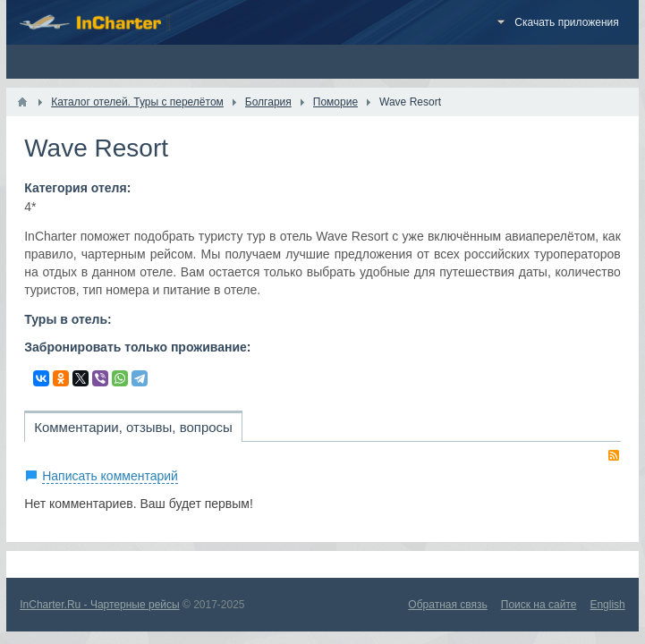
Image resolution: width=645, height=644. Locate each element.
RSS (614, 455)
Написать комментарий (110, 476)
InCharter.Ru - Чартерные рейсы (99, 605)
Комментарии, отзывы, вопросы (133, 427)
